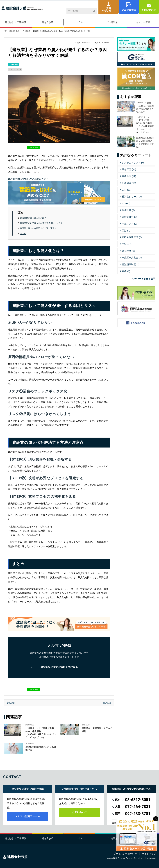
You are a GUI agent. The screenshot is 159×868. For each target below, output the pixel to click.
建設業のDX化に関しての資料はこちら (28, 179)
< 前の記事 (10, 703)
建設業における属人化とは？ (33, 218)
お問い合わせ (149, 10)
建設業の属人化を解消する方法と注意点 (38, 228)
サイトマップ (149, 854)
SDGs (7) (127, 203)
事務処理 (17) (129, 176)
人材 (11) (127, 189)
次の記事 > (108, 703)
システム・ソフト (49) (134, 163)
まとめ (23, 233)
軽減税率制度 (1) (131, 263)
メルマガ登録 (129, 10)
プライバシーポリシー (125, 854)
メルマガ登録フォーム (28, 817)
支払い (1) (127, 243)
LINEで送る (33, 147)
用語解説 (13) (129, 183)
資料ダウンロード (109, 10)
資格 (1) (126, 269)
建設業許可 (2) (129, 216)
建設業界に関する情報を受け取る (59, 667)
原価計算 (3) (128, 209)
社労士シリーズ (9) (132, 196)
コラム (79, 22)
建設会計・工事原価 (16, 22)
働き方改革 (48, 22)
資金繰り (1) (128, 249)
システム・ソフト (15, 69)
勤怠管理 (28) (129, 169)
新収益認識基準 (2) (132, 236)
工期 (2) (126, 229)
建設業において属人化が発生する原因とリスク (41, 223)
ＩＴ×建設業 (111, 22)
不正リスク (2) (129, 223)
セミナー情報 (143, 22)
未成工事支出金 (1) (132, 256)
